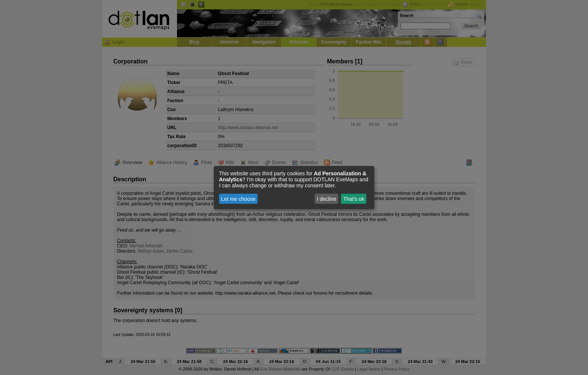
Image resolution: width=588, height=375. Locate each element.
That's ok (354, 199)
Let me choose (238, 199)
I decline (327, 199)
